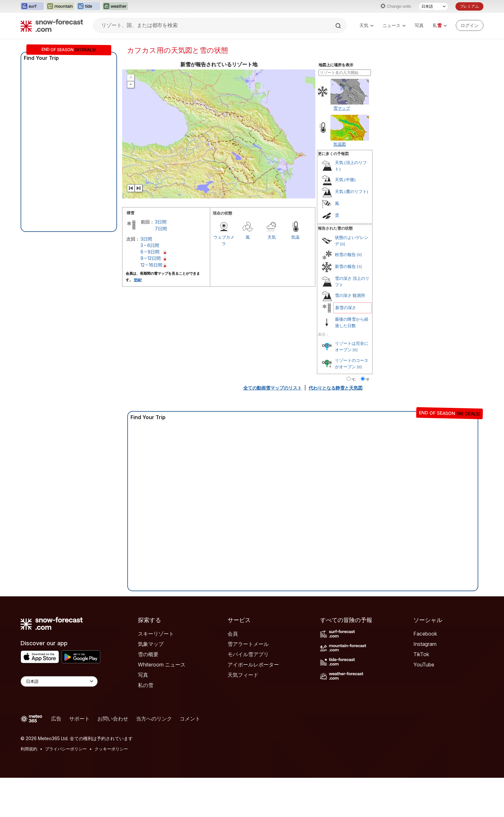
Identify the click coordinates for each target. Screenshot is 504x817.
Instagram (425, 644)
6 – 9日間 (150, 252)
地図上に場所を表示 (336, 65)
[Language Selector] (59, 681)
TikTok (421, 654)
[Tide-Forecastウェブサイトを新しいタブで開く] (88, 6)
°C (354, 380)
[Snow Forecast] (52, 25)
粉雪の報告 (345, 255)
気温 (295, 237)
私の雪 (146, 685)
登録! (138, 280)
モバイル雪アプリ (248, 654)
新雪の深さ (346, 308)
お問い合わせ (113, 719)
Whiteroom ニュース (162, 665)
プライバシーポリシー (66, 749)
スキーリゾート (156, 634)
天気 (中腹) (345, 180)
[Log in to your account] (470, 25)
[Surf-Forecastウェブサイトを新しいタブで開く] (32, 6)
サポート (79, 719)
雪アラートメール (248, 644)
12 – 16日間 (151, 265)
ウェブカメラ (224, 240)
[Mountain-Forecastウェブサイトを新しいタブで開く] (60, 6)
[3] (359, 266)
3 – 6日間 (150, 245)
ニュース (394, 25)
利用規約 (29, 749)
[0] (342, 244)
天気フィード (243, 675)
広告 (56, 719)
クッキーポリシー (111, 749)
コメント (190, 719)
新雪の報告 (345, 266)
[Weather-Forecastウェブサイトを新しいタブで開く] (115, 6)
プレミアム (469, 6)
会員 (233, 634)
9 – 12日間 (151, 258)
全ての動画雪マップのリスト (273, 388)
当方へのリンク (154, 719)
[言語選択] (433, 6)
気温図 (340, 144)
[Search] (339, 26)
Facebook (425, 634)
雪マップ (342, 108)
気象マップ (151, 644)
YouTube (424, 665)
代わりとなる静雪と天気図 (336, 388)
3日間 (161, 222)
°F (368, 380)
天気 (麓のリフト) (351, 192)
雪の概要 (148, 654)
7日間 (161, 229)
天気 (366, 25)
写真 (419, 25)
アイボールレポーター (253, 665)
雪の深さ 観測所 (350, 295)
